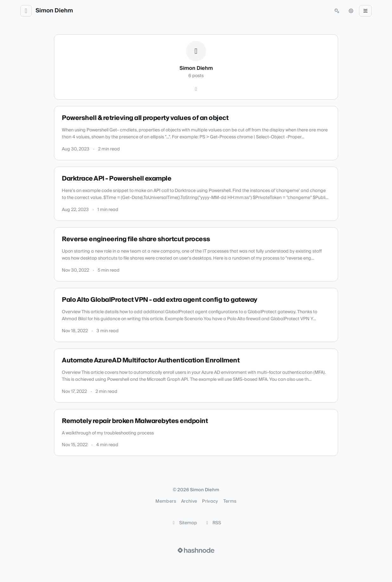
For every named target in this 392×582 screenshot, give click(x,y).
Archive (189, 501)
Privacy (210, 501)
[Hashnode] (196, 89)
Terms (230, 501)
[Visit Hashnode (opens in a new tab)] (196, 550)
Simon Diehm (54, 11)
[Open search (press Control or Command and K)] (337, 11)
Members (166, 501)
